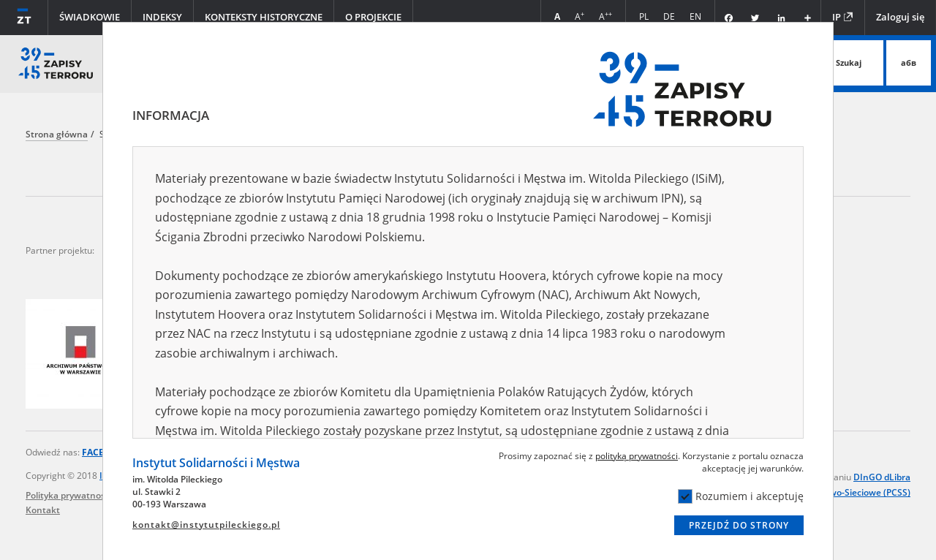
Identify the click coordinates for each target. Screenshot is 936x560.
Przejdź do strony (739, 525)
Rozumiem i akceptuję (741, 496)
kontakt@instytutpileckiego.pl (206, 525)
